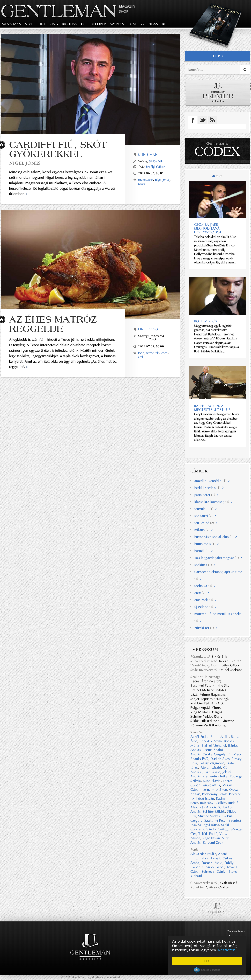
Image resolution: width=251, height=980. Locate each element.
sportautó (205, 516)
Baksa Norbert (210, 858)
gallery (137, 24)
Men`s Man (148, 154)
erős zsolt (205, 600)
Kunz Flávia (212, 781)
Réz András (208, 807)
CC (83, 24)
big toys (69, 24)
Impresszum (237, 936)
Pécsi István (205, 798)
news (153, 24)
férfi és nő (206, 523)
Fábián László (211, 767)
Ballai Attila (220, 737)
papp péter (206, 495)
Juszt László (211, 772)
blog (166, 24)
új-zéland (205, 607)
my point (118, 24)
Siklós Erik (156, 161)
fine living (48, 24)
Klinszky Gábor (213, 867)
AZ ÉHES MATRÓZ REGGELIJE (53, 324)
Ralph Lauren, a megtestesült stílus (212, 408)
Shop (124, 12)
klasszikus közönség (213, 502)
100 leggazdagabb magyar (218, 558)
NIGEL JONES (25, 163)
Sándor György (217, 829)
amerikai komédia (212, 481)
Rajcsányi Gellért (213, 803)
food (141, 353)
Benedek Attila (211, 741)
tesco (142, 184)
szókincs (205, 565)
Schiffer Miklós (214, 812)
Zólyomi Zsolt (213, 842)
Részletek (227, 950)
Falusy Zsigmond (212, 763)
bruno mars (206, 544)
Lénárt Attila (211, 785)
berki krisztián (209, 488)
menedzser (146, 180)
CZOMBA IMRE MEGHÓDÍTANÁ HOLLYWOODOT (208, 228)
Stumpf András (209, 816)
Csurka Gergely (214, 754)
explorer (98, 24)
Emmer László (212, 863)
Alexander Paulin (203, 854)
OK (207, 961)
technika (205, 586)
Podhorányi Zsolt (215, 794)
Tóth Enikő (209, 834)
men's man (12, 24)
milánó (204, 530)
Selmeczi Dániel (214, 871)
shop (217, 56)
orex (202, 593)
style (30, 24)
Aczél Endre (200, 737)
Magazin (127, 6)
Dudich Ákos (220, 759)
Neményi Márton (214, 790)
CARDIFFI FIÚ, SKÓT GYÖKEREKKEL (58, 149)
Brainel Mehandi (214, 745)
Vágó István (211, 838)
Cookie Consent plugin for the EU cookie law (207, 970)
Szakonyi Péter (216, 820)
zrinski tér (206, 628)
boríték (204, 551)
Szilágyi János (208, 825)
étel (141, 357)
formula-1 (205, 509)
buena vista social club (216, 537)
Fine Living (148, 329)
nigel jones (162, 180)
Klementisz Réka (215, 776)
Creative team (236, 931)
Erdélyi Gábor (155, 167)
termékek (153, 353)
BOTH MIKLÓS (206, 321)
